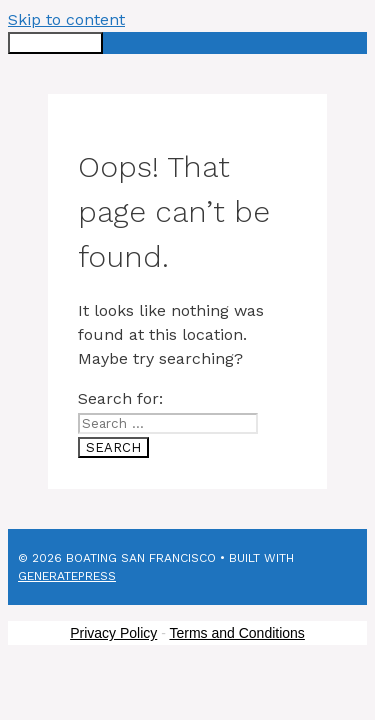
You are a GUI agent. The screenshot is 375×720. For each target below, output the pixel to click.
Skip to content (66, 19)
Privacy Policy (113, 633)
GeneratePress (67, 576)
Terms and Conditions (236, 633)
